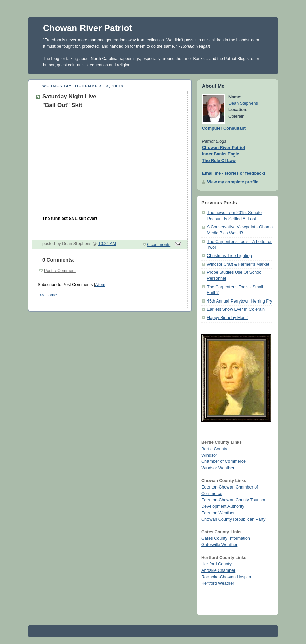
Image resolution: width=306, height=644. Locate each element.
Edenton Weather (218, 513)
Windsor (209, 455)
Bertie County (214, 449)
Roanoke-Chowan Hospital (227, 577)
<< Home (48, 295)
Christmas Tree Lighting (229, 256)
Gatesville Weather (219, 545)
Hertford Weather (218, 583)
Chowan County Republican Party (233, 519)
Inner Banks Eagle (221, 154)
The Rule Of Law (219, 161)
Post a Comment (60, 271)
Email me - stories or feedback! (234, 173)
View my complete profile (233, 182)
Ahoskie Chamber (218, 570)
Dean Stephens (243, 103)
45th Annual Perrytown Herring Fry (239, 301)
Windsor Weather (218, 468)
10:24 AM (107, 244)
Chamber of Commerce (224, 461)
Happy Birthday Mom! (227, 318)
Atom (100, 285)
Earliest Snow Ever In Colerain (236, 309)
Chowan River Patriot (88, 28)
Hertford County (216, 564)
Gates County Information (226, 538)
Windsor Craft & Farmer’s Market (238, 264)
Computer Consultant (224, 128)
